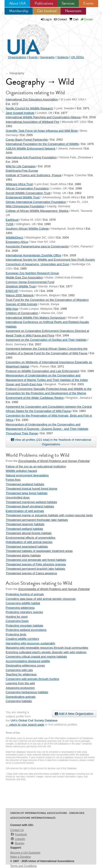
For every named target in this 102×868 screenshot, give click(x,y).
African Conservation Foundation (27, 188)
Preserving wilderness (20, 608)
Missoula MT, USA (74, 122)
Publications (44, 3)
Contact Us (17, 830)
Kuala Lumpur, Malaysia (36, 309)
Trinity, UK (60, 193)
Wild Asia (12, 309)
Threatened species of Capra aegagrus (31, 573)
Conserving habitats (19, 701)
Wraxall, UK (76, 318)
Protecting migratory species (24, 612)
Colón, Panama (82, 246)
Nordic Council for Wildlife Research (29, 108)
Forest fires (13, 480)
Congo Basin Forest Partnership (27, 140)
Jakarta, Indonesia (70, 148)
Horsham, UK (29, 291)
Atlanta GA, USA (52, 313)
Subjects (63, 57)
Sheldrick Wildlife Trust (21, 286)
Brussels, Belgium (48, 295)
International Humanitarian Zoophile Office (33, 255)
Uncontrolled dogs (18, 497)
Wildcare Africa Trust (19, 184)
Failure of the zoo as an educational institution (36, 466)
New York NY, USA (43, 242)
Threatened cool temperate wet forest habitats (36, 560)
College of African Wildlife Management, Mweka (37, 211)
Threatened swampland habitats (27, 547)
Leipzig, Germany (59, 206)
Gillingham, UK (26, 224)
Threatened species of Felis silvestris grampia (36, 564)
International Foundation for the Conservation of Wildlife (42, 144)
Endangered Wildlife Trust (23, 197)
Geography (47, 57)
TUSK (10, 224)
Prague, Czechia (75, 175)
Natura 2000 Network (20, 295)
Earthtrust (12, 220)
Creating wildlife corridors (22, 639)
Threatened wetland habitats (24, 529)
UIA (23, 37)
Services (68, 3)
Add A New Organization (74, 714)
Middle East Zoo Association (24, 277)
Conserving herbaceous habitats (27, 692)
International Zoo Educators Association (32, 99)
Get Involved (47, 11)
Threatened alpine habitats (23, 555)
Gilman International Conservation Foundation (36, 202)
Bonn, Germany (16, 344)
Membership (19, 11)
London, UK (45, 113)
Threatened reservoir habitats (25, 524)
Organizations (17, 57)
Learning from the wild (20, 683)
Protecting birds (16, 634)
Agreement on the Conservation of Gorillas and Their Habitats (46, 340)
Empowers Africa (17, 242)
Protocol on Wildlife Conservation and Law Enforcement (42, 371)
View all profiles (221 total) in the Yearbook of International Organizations (51, 442)
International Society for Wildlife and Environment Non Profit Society (50, 260)
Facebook (19, 834)
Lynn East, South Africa (51, 184)
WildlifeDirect (14, 237)
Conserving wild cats (19, 670)
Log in (48, 19)
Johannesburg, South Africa (60, 197)
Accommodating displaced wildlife (28, 661)
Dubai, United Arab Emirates (64, 277)
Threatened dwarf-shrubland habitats (30, 506)
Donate (87, 19)
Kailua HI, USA (31, 220)
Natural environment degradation (27, 475)
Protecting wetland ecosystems (26, 630)
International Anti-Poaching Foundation (31, 157)
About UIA (17, 3)
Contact (60, 19)
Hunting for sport (17, 617)
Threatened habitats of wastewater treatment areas (39, 551)
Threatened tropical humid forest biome (31, 489)
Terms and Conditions (23, 866)
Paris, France (40, 366)
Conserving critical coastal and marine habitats (36, 657)
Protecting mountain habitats (24, 625)
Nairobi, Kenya (48, 286)
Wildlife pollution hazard (21, 471)
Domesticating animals (21, 697)
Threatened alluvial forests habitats (29, 533)
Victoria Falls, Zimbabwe (75, 157)
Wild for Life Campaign (21, 166)
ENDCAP (12, 291)
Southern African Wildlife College (27, 229)
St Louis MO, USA (72, 99)
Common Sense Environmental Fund (30, 282)
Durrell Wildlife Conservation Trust (28, 193)
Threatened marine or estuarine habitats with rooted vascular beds (49, 515)
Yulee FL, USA (78, 202)
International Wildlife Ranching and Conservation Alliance (43, 117)
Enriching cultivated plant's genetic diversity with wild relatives (46, 652)
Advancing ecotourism (20, 688)
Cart (74, 19)
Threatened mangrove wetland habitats (31, 502)
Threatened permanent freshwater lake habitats (37, 520)
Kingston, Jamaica (78, 398)
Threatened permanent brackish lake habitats (35, 569)
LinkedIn (18, 839)
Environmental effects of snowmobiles (31, 538)
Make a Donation (21, 857)
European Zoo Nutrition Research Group (32, 273)
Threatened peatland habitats (25, 484)
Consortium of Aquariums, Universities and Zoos (37, 264)
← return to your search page (25, 725)
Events (88, 3)
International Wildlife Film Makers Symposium (36, 318)
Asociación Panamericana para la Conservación (37, 246)
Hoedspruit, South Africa (67, 229)
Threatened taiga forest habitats (27, 493)
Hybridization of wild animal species (29, 542)
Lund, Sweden (65, 108)
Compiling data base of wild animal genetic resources (41, 599)
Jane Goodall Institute (20, 113)
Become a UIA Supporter (25, 853)
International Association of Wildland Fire (32, 122)
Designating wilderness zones (25, 665)
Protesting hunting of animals (25, 594)
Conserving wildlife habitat (23, 603)
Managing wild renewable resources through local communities (47, 648)
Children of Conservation (22, 313)
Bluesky (17, 843)
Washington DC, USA (40, 237)
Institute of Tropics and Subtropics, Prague (34, 175)
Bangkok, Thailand (57, 384)
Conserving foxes (17, 621)
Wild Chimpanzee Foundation (25, 206)
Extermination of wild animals (25, 511)
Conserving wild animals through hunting (32, 679)
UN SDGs (78, 57)
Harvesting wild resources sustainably (30, 643)
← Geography (15, 73)
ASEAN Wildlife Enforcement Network (31, 148)
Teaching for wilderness (21, 674)
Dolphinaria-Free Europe (22, 171)
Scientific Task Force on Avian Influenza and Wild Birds (42, 131)
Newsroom (73, 11)
